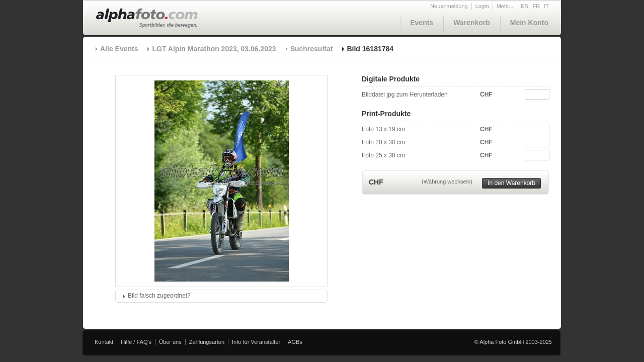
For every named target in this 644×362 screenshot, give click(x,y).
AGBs (295, 342)
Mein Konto (529, 23)
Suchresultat (312, 49)
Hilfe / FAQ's (136, 342)
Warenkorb (472, 23)
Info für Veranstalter (256, 342)
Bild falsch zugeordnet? (159, 296)
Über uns (170, 342)
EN (525, 6)
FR (537, 6)
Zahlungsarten (207, 342)
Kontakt (104, 342)
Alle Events (119, 49)
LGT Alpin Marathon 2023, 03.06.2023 (214, 49)
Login (482, 6)
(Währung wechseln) (447, 182)
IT (546, 6)
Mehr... (505, 6)
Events (422, 23)
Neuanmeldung (449, 6)
